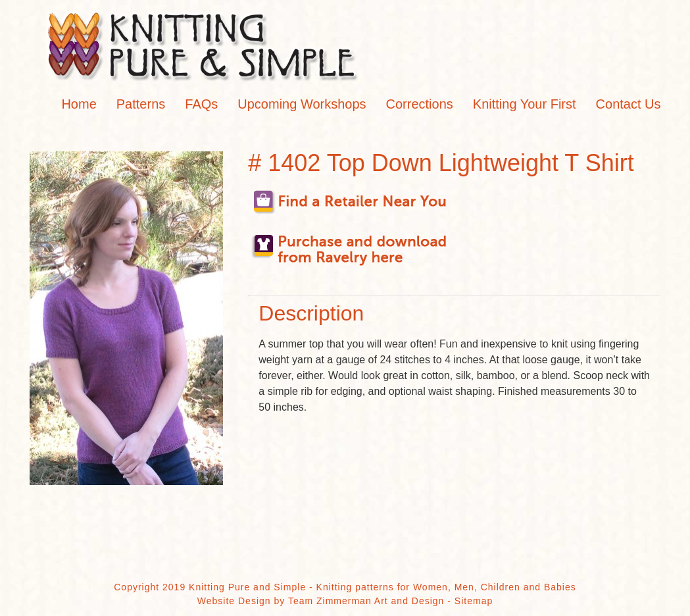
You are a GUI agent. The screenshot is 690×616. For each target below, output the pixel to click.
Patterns (141, 104)
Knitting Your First (525, 104)
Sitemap (474, 601)
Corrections (420, 104)
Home (79, 104)
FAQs (201, 104)
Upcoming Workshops (302, 104)
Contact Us (628, 104)
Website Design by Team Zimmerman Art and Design (321, 601)
